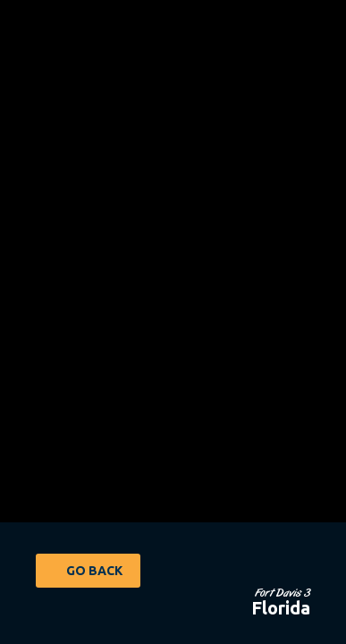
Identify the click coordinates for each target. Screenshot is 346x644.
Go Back (94, 571)
